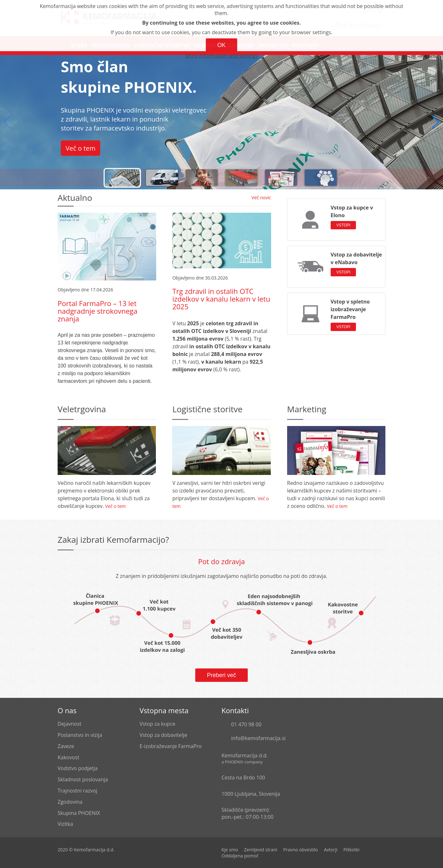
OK (221, 45)
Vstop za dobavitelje (163, 735)
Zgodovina (70, 802)
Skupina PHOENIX (79, 813)
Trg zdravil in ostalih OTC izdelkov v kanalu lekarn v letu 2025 (221, 299)
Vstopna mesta (164, 710)
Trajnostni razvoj (77, 791)
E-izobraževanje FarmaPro (171, 746)
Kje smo (230, 850)
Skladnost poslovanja (83, 779)
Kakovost (68, 757)
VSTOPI (343, 225)
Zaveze (66, 746)
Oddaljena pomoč (240, 856)
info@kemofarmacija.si (258, 738)
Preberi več (221, 675)
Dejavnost (69, 724)
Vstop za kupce (157, 724)
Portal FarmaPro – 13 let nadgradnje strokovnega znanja (97, 311)
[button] (435, 122)
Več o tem (81, 148)
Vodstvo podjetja (78, 768)
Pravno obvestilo (301, 850)
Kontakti (235, 710)
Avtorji (331, 850)
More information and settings (222, 56)
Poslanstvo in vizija (80, 735)
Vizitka (65, 824)
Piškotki (351, 850)
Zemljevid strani (261, 850)
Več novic (261, 197)
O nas (67, 710)
